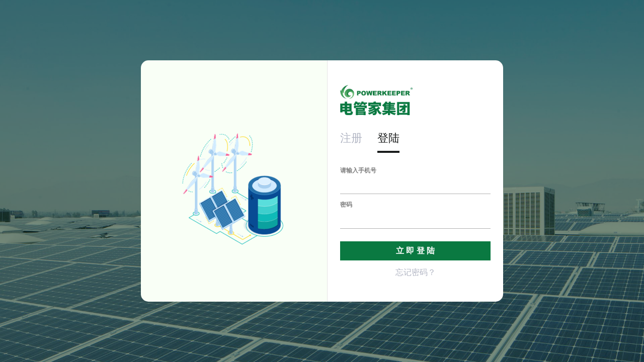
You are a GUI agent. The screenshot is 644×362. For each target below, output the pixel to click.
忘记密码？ (416, 273)
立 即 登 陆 (415, 251)
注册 (351, 138)
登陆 (388, 138)
